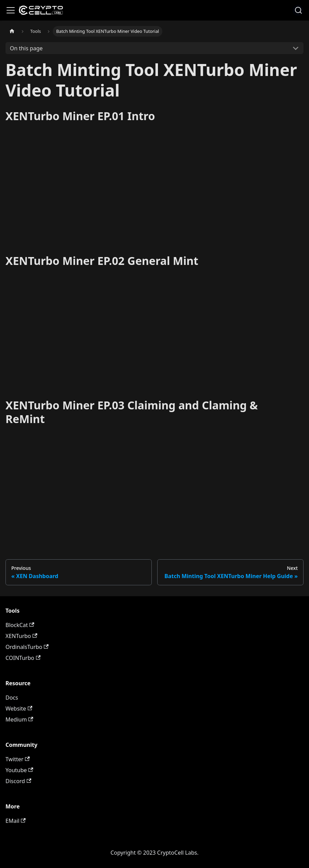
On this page (26, 48)
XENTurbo (21, 636)
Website (19, 709)
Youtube (19, 770)
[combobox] (298, 10)
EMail (16, 821)
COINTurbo (23, 658)
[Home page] (12, 31)
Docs (12, 698)
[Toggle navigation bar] (11, 10)
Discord (18, 781)
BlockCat (20, 625)
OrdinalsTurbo (27, 647)
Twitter (18, 759)
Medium (19, 719)
